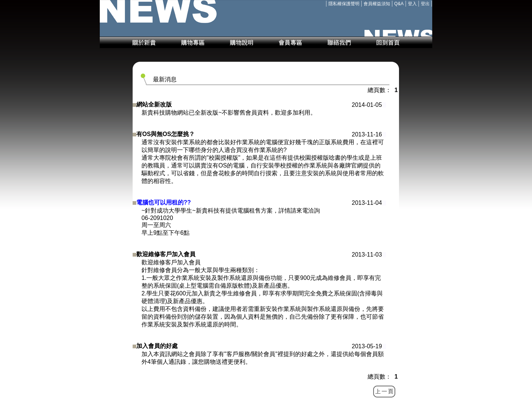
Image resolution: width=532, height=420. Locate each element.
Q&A (399, 4)
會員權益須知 (377, 4)
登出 (425, 4)
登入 (412, 4)
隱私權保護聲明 (344, 4)
